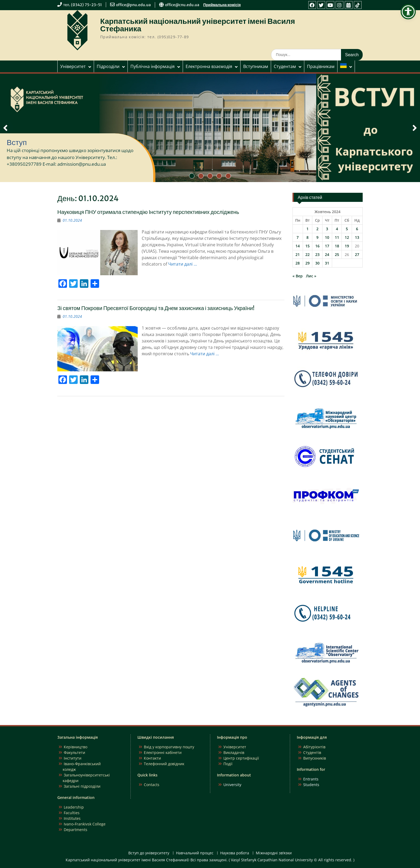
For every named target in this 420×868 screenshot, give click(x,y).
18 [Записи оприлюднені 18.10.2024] (337, 246)
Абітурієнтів (314, 747)
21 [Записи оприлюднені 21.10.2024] (298, 254)
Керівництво (76, 747)
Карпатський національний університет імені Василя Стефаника (198, 25)
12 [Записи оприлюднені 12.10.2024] (347, 237)
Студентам (285, 66)
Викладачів (234, 752)
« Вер (298, 276)
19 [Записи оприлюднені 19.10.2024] (347, 246)
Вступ (17, 142)
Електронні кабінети (163, 752)
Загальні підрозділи (82, 786)
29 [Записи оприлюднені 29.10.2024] (307, 263)
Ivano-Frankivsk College (85, 824)
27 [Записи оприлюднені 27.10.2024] (357, 254)
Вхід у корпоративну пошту (169, 747)
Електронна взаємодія (209, 66)
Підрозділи (108, 66)
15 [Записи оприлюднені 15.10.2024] (307, 246)
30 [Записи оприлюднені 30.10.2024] (317, 263)
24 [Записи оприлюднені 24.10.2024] (327, 254)
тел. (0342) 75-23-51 (82, 5)
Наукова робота (235, 853)
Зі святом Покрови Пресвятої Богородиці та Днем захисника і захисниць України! (156, 308)
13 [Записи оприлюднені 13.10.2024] (357, 237)
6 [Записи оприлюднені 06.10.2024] (357, 229)
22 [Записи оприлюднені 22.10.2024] (307, 254)
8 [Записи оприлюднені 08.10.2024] (307, 237)
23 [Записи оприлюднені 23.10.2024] (317, 254)
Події (228, 764)
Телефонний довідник (164, 764)
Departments (76, 830)
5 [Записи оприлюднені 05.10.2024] (347, 229)
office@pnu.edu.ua (133, 5)
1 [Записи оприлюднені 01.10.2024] (307, 229)
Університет (73, 66)
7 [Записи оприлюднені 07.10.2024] (298, 237)
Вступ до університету (149, 853)
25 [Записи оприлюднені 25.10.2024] (337, 254)
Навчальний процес (195, 853)
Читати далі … (183, 264)
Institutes (72, 818)
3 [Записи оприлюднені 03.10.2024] (327, 229)
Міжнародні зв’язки (274, 853)
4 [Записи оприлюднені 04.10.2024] (337, 229)
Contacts (152, 785)
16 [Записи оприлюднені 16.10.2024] (317, 246)
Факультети (74, 752)
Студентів (312, 752)
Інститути (73, 758)
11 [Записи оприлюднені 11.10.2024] (337, 237)
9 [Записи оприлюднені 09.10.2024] (317, 237)
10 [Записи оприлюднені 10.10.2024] (327, 237)
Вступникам (256, 66)
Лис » (311, 276)
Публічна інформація (153, 66)
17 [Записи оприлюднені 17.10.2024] (327, 246)
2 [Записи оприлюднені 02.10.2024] (317, 229)
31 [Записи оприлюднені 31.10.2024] (327, 263)
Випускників (315, 758)
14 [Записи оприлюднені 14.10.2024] (298, 246)
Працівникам (321, 66)
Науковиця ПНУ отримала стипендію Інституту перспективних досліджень (148, 212)
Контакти (152, 758)
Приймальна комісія (222, 5)
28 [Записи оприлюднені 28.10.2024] (298, 263)
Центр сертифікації (241, 758)
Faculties (72, 813)
